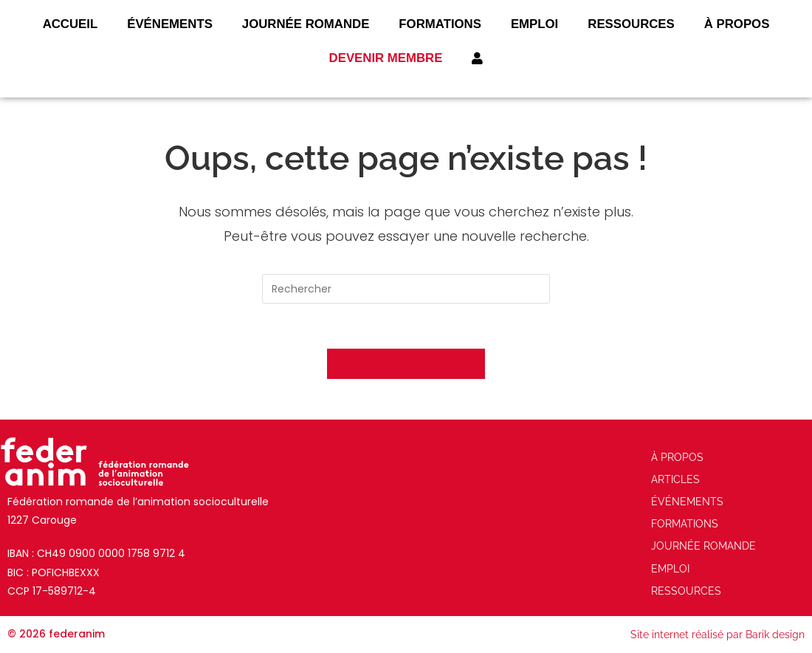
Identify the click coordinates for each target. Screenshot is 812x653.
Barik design (775, 635)
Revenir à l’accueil (406, 364)
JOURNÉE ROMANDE (306, 24)
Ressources (631, 24)
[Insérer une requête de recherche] (406, 289)
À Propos (737, 24)
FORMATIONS (440, 24)
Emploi (534, 24)
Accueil (70, 24)
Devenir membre (386, 58)
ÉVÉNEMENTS (170, 24)
